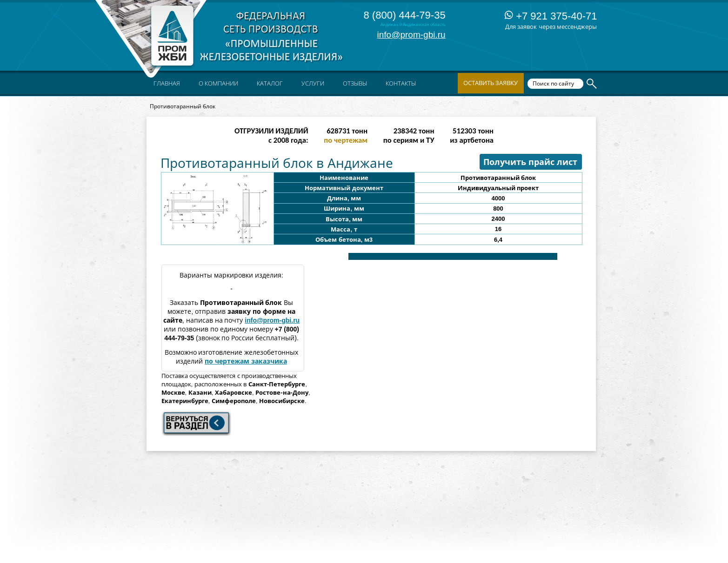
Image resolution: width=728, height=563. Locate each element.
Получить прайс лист (530, 162)
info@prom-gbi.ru (411, 35)
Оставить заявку (491, 83)
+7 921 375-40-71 (551, 16)
